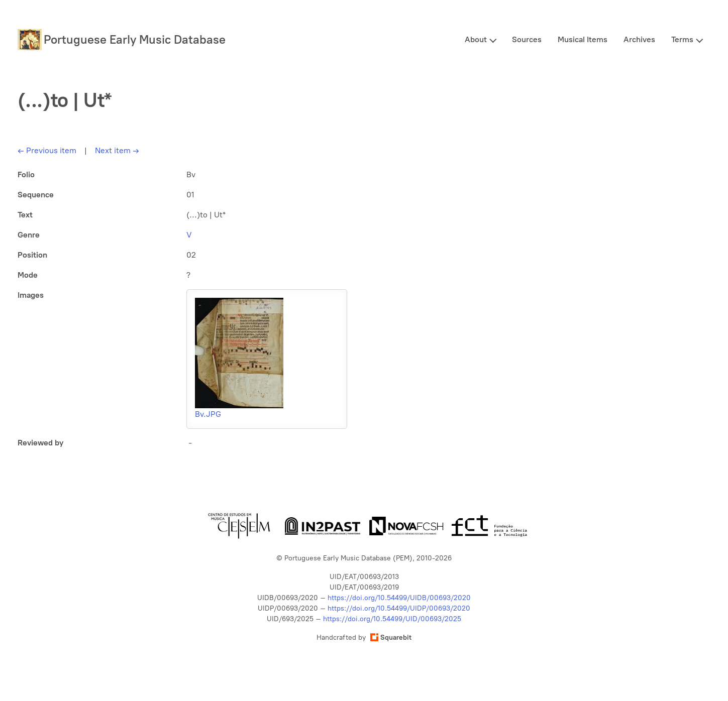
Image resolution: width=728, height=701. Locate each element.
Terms (682, 39)
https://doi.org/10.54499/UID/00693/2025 (392, 619)
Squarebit (391, 637)
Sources (527, 39)
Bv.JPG (208, 414)
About (476, 39)
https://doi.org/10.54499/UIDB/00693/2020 (399, 598)
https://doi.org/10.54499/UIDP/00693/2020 (399, 608)
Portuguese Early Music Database (135, 39)
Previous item (47, 150)
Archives (639, 39)
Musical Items (583, 39)
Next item (117, 150)
